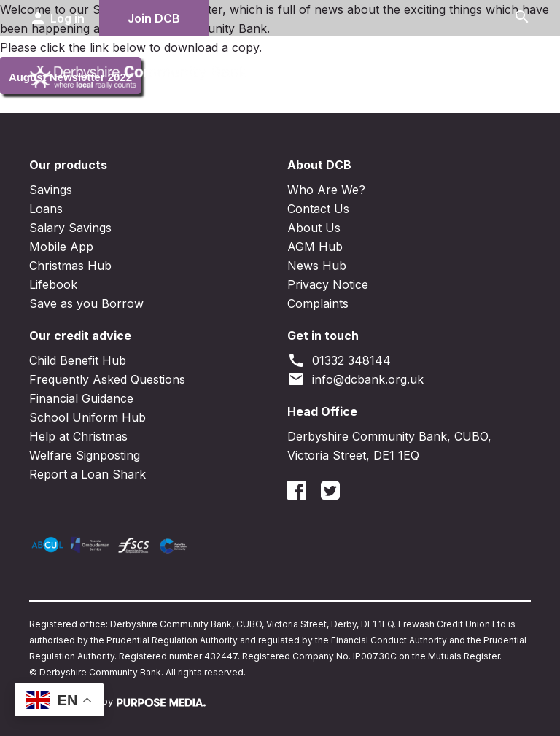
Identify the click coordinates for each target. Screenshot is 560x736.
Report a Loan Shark (87, 474)
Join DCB (154, 18)
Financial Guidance (81, 398)
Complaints (318, 303)
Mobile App (61, 247)
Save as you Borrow (86, 303)
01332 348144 (339, 360)
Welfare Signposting (85, 455)
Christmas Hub (70, 266)
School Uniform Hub (87, 417)
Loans (46, 209)
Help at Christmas (78, 436)
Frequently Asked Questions (107, 379)
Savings (51, 190)
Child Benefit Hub (78, 360)
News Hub (317, 266)
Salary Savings (70, 228)
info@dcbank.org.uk (355, 379)
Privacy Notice (328, 284)
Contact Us (318, 209)
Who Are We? (326, 190)
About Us (314, 228)
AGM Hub (315, 247)
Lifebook (53, 284)
